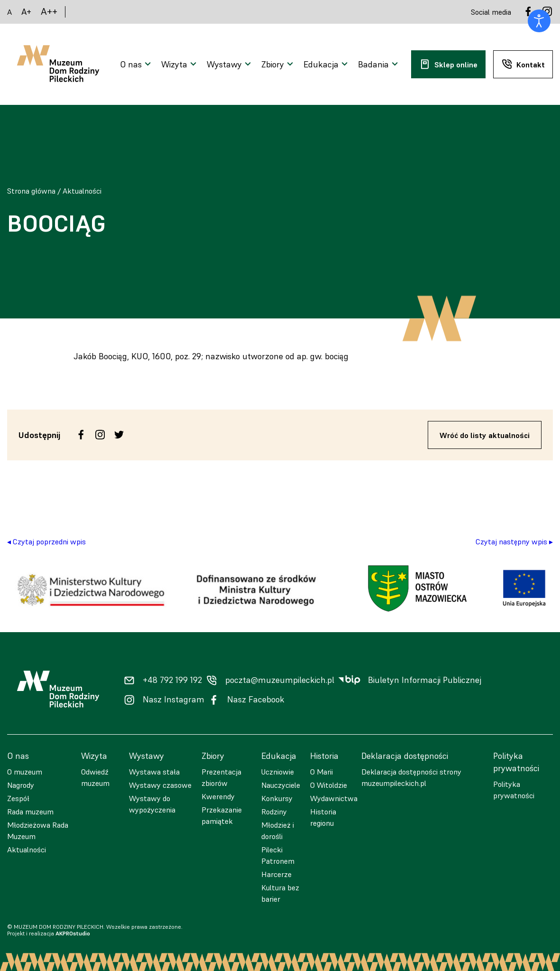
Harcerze (276, 874)
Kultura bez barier (280, 893)
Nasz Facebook (256, 700)
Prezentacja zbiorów (221, 777)
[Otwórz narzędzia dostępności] (539, 21)
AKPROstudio (73, 933)
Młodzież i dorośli (278, 831)
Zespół (18, 798)
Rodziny (274, 812)
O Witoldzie (329, 785)
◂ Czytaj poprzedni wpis (46, 542)
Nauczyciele (281, 785)
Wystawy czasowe (160, 785)
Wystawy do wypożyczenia (152, 804)
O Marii (321, 772)
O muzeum (25, 772)
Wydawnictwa (334, 798)
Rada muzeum (30, 812)
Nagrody (21, 785)
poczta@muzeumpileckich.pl (280, 680)
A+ (26, 12)
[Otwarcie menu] (137, 65)
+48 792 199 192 (172, 680)
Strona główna (31, 191)
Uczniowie (278, 772)
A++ (49, 12)
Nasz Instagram (174, 700)
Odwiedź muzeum (95, 777)
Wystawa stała (154, 772)
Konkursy (277, 798)
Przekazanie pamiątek (222, 815)
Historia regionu (323, 817)
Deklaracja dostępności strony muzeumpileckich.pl (411, 777)
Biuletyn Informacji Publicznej (425, 680)
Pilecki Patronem (278, 855)
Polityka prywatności (514, 790)
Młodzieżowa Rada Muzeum (38, 831)
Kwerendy (218, 796)
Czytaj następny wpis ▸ (514, 542)
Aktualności (82, 191)
